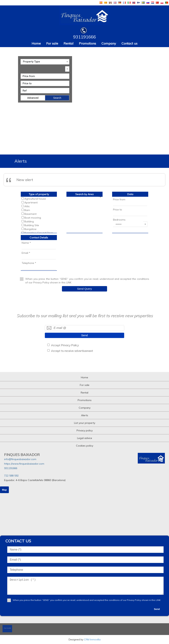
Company (109, 43)
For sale (52, 43)
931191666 (11, 468)
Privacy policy (85, 430)
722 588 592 (11, 476)
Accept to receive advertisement (72, 351)
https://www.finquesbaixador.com (24, 464)
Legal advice (85, 438)
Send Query (84, 289)
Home (36, 43)
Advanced (33, 98)
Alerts (85, 415)
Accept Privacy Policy (65, 345)
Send (84, 335)
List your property (85, 423)
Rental (69, 43)
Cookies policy (85, 446)
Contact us (129, 43)
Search (57, 98)
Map (4, 490)
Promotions (87, 43)
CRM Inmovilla (92, 639)
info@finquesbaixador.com (20, 459)
